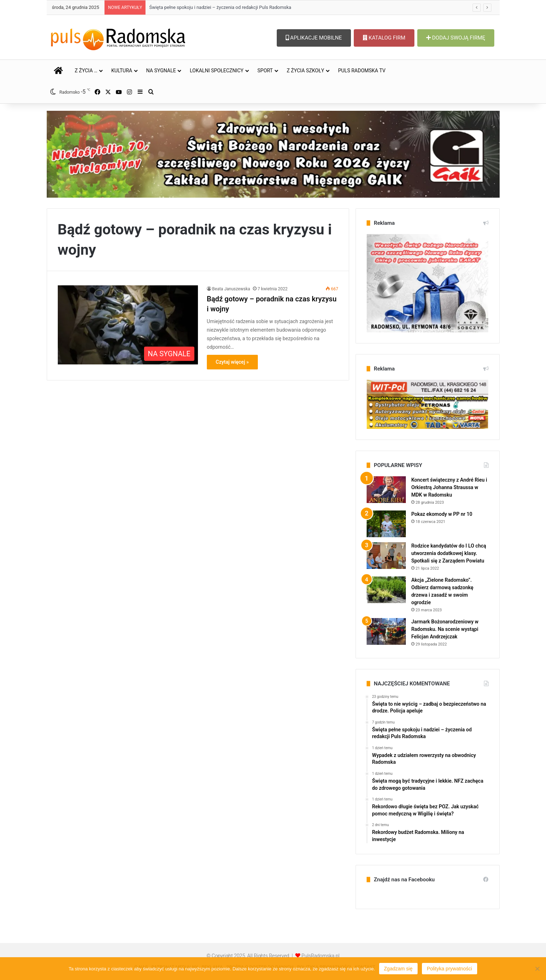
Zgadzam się (398, 969)
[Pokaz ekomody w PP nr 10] (386, 524)
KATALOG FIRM (384, 38)
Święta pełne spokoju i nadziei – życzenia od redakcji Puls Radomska (220, 7)
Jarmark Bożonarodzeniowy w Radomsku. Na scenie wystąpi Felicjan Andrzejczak (445, 629)
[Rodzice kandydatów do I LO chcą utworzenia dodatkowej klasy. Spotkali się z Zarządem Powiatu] (386, 556)
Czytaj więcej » (232, 362)
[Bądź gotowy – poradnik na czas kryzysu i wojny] (128, 325)
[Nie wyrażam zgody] (537, 969)
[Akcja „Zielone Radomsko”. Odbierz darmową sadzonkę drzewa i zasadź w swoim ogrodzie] (386, 590)
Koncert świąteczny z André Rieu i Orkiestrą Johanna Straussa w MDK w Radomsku (449, 487)
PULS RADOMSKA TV (362, 71)
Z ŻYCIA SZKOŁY (305, 71)
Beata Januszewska (231, 289)
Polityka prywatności (450, 969)
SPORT (265, 71)
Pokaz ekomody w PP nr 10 (442, 514)
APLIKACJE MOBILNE (314, 38)
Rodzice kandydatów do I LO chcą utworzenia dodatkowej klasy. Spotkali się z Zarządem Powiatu (449, 553)
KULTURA (122, 71)
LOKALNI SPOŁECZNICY (217, 71)
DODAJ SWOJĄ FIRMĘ (456, 38)
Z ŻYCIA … (86, 71)
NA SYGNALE (161, 71)
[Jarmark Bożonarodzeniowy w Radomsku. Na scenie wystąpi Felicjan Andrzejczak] (386, 631)
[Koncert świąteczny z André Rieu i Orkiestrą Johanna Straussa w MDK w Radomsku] (386, 490)
